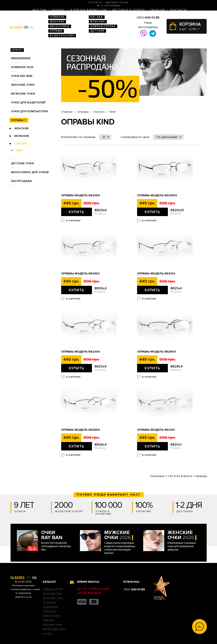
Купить (77, 212)
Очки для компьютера (29, 111)
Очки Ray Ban (52, 594)
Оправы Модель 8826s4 (81, 430)
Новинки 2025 (22, 67)
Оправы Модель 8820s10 (157, 195)
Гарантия (158, 10)
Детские (97, 31)
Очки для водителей (28, 102)
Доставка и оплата (129, 10)
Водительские (62, 35)
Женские (57, 22)
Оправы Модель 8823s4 (81, 352)
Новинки (57, 17)
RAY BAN (97, 17)
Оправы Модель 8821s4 (156, 274)
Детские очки (22, 163)
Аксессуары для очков (30, 172)
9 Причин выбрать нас (89, 10)
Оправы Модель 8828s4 (156, 352)
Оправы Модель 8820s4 (81, 195)
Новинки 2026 (53, 589)
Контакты (179, 10)
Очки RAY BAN (22, 76)
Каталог (59, 10)
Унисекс (21, 144)
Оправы (56, 31)
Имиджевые (21, 58)
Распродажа (21, 181)
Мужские (98, 22)
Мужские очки (23, 94)
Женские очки (23, 85)
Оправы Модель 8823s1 (156, 430)
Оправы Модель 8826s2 (80, 274)
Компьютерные (103, 26)
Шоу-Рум (40, 10)
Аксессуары (60, 26)
